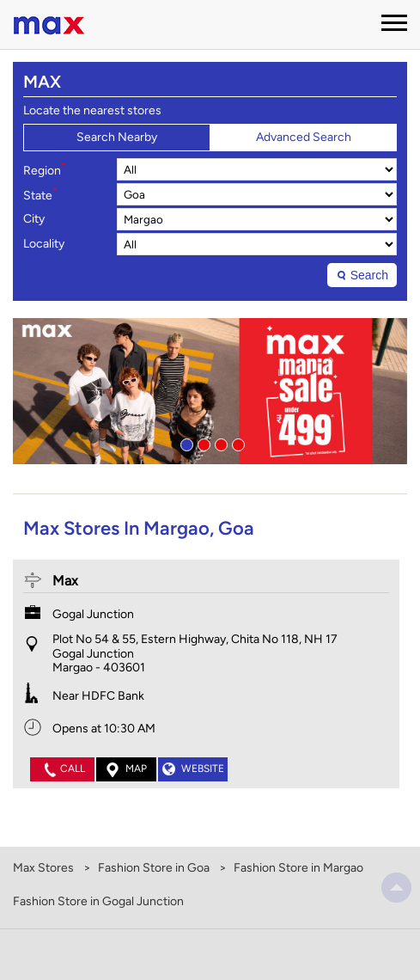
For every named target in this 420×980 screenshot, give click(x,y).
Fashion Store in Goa (154, 868)
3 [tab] (219, 443)
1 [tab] (185, 443)
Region (45, 169)
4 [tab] (236, 443)
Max (65, 581)
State (40, 194)
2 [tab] (202, 443)
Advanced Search (304, 137)
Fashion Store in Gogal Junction (98, 902)
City (34, 219)
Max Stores (45, 868)
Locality (44, 244)
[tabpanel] (210, 391)
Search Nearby (117, 137)
